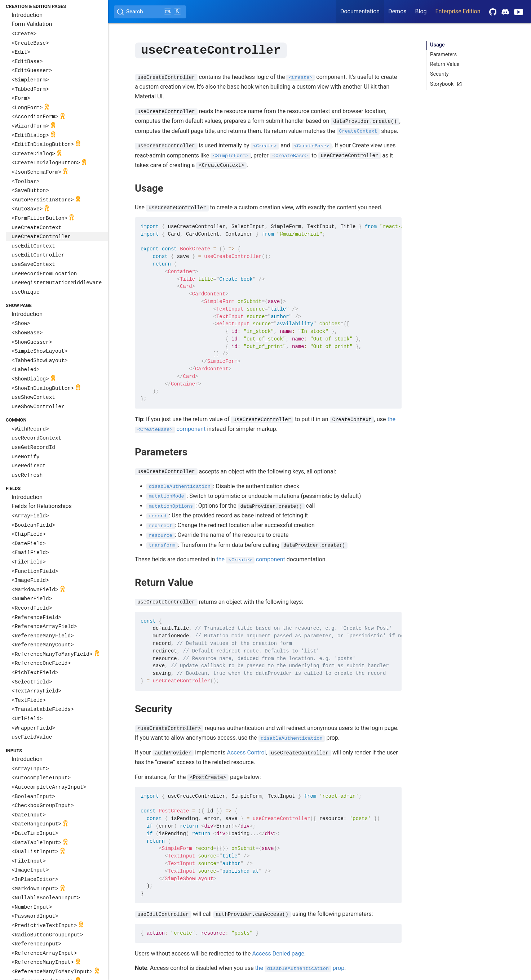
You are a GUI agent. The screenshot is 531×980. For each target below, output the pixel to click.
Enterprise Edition (458, 11)
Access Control (246, 752)
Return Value (445, 64)
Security (439, 74)
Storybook (445, 84)
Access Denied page (278, 953)
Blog (421, 11)
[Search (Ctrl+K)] (150, 12)
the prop (300, 968)
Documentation (360, 11)
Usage (437, 45)
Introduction (27, 15)
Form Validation (32, 24)
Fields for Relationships (42, 506)
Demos (397, 11)
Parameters (443, 55)
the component (251, 559)
